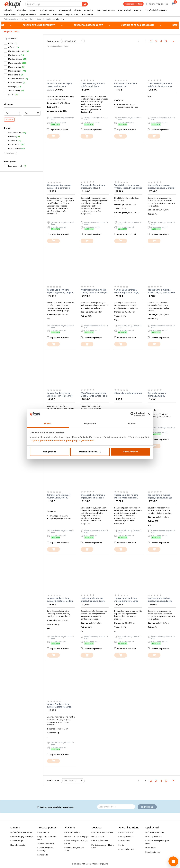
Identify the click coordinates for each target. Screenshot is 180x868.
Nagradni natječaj (18, 845)
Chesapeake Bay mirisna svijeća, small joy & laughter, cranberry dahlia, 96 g (94, 85)
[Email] (116, 807)
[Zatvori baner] (149, 414)
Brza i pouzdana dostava (102, 832)
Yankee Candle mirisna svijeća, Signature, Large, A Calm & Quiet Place (60, 291)
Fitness (77, 10)
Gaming (33, 10)
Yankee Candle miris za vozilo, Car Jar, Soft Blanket (161, 291)
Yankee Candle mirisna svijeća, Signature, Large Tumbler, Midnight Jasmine (161, 496)
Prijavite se (147, 807)
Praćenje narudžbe (133, 4)
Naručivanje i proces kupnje (76, 836)
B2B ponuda (88, 14)
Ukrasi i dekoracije (44, 19)
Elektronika (21, 10)
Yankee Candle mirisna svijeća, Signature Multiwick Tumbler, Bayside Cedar (161, 187)
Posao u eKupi (17, 841)
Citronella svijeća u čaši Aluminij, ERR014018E (59, 496)
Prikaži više (11, 153)
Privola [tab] (48, 424)
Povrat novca (124, 841)
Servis (121, 845)
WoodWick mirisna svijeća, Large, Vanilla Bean (60, 85)
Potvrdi (9, 120)
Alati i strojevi (124, 10)
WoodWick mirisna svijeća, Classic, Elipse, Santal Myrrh (94, 291)
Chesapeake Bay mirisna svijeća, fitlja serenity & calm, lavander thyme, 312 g (61, 187)
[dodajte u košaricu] (53, 136)
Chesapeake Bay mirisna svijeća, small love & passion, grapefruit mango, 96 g (94, 187)
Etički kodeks (151, 848)
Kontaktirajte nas (153, 852)
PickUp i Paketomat (100, 841)
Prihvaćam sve (130, 452)
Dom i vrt (138, 10)
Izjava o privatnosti (153, 836)
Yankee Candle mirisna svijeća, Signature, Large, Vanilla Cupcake (59, 706)
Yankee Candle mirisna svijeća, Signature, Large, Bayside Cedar (160, 600)
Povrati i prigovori (126, 832)
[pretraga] (85, 4)
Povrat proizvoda (126, 836)
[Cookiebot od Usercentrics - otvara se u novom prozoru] (133, 414)
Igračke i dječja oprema (157, 10)
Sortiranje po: (53, 41)
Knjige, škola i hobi (28, 14)
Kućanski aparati (48, 10)
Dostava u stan (98, 836)
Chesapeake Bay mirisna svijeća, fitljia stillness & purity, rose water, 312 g (126, 496)
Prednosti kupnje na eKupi (22, 836)
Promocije (58, 14)
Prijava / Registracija (156, 4)
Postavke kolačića (90, 452)
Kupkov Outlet (72, 14)
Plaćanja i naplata (72, 832)
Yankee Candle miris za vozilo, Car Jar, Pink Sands (60, 394)
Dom (32, 19)
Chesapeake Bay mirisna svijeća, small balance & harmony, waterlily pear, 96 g (94, 496)
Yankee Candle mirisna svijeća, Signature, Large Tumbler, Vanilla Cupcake (127, 600)
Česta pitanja (43, 832)
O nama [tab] (132, 424)
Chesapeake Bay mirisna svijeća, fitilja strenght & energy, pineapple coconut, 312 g (161, 85)
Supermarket (10, 14)
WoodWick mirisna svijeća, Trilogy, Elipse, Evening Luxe (128, 186)
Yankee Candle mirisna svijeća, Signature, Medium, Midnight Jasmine (61, 600)
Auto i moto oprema (106, 10)
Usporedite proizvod (58, 130)
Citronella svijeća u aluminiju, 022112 (157, 394)
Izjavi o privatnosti (42, 441)
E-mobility (89, 10)
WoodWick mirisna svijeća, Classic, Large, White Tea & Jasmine (94, 394)
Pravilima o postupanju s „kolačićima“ (74, 441)
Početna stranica (10, 19)
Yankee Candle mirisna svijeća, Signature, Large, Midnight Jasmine (127, 291)
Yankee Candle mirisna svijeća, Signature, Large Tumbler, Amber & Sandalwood (93, 600)
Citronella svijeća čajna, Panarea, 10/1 (126, 85)
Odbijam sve (50, 452)
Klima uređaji (65, 10)
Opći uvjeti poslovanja (155, 832)
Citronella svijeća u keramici (128, 393)
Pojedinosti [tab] (90, 424)
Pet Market (45, 14)
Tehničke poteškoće (46, 844)
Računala (8, 10)
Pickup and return (126, 849)
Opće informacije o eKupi (21, 832)
